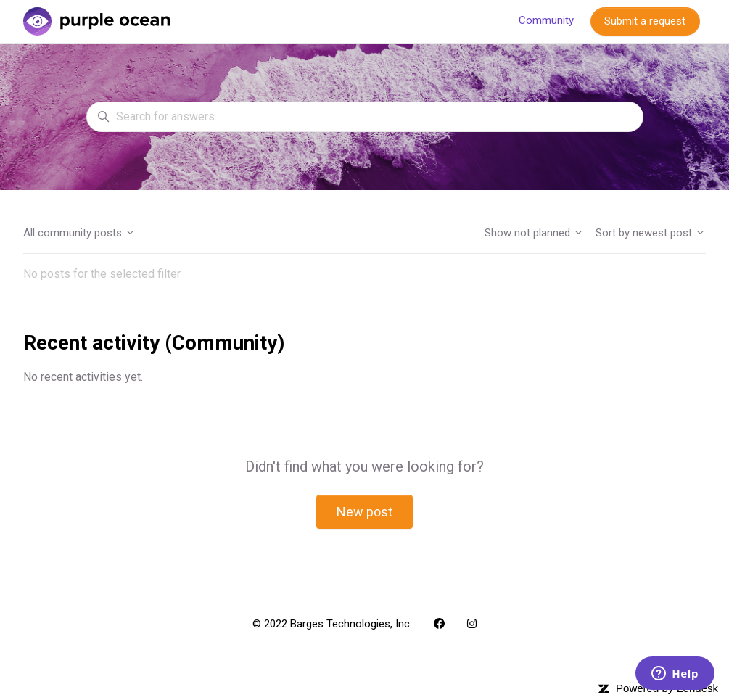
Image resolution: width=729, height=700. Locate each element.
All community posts (79, 233)
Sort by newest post (651, 233)
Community (546, 20)
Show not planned (534, 233)
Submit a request (645, 21)
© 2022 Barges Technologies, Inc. (332, 624)
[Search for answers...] (365, 117)
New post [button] (364, 512)
